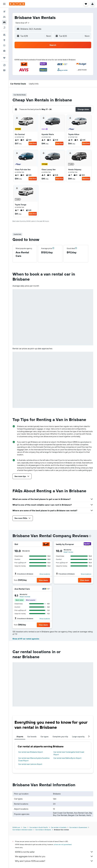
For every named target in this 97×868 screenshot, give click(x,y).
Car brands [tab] (32, 737)
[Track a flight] (4, 45)
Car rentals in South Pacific (39, 827)
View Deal (33, 143)
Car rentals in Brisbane (43, 830)
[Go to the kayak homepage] (17, 4)
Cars (25, 827)
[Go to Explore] (4, 40)
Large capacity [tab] (78, 737)
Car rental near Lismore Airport (30, 764)
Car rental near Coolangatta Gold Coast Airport (69, 753)
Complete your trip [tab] (60, 737)
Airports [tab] (20, 737)
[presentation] (90, 536)
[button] (4, 4)
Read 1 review (68, 552)
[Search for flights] (4, 12)
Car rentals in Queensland (78, 827)
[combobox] (23, 23)
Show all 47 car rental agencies (26, 639)
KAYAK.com (16, 827)
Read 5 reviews (25, 597)
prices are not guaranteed (63, 844)
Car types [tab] (45, 737)
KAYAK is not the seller (54, 852)
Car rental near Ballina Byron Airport (67, 758)
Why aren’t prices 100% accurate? (54, 861)
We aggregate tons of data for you (54, 856)
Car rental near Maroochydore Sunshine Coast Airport (34, 759)
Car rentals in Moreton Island (22, 830)
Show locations (45, 574)
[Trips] (4, 58)
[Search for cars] (4, 22)
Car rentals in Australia (59, 827)
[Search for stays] (4, 17)
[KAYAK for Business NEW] (4, 51)
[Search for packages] (4, 28)
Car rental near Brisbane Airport (31, 752)
